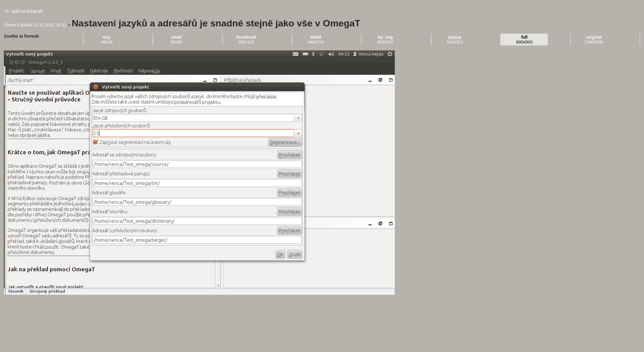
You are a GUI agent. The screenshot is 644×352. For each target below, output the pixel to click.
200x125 (246, 40)
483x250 (385, 40)
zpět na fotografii (27, 11)
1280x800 (594, 40)
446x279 (315, 40)
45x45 (107, 40)
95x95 (176, 40)
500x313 (455, 40)
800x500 (525, 40)
